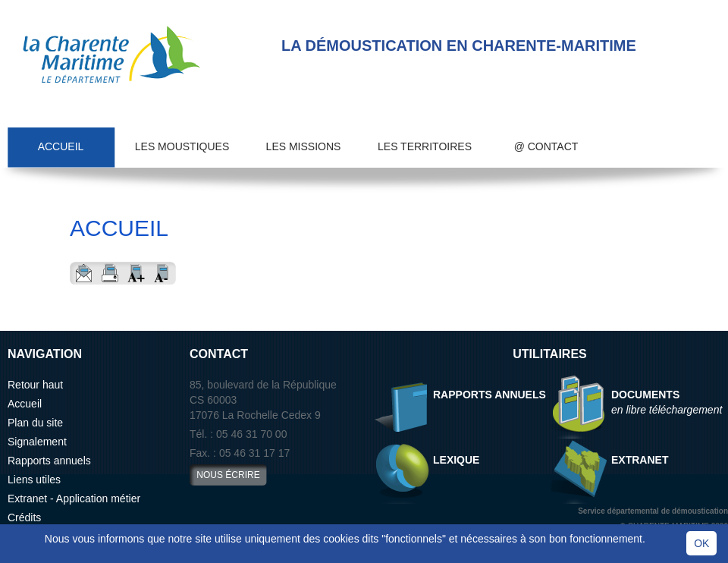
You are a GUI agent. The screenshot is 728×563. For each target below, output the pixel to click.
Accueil (61, 146)
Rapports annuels (49, 461)
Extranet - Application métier (74, 499)
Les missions (304, 146)
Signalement (37, 442)
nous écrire (228, 475)
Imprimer (110, 273)
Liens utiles (34, 480)
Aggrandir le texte (136, 273)
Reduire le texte (163, 273)
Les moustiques (182, 146)
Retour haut (35, 385)
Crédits (24, 517)
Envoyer (83, 273)
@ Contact (546, 146)
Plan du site (35, 423)
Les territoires (425, 146)
